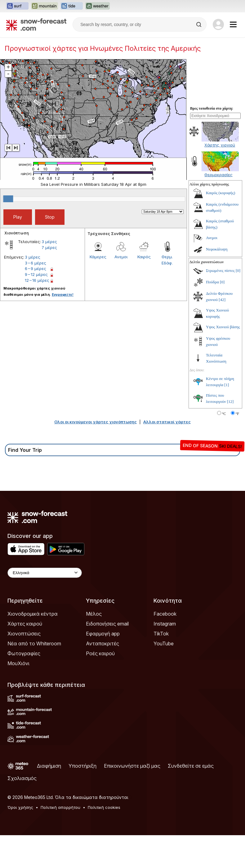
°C (224, 414)
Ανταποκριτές (102, 643)
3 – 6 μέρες (36, 263)
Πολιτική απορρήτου (60, 807)
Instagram (165, 624)
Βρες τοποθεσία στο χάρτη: (212, 108)
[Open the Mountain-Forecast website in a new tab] (45, 6)
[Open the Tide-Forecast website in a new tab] (72, 6)
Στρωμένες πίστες (220, 270)
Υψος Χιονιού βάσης (223, 327)
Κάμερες (98, 257)
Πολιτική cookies (104, 807)
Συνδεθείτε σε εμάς (191, 766)
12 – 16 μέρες (37, 280)
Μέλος (94, 614)
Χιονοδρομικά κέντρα (33, 614)
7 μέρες (49, 247)
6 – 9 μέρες (36, 268)
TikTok (161, 634)
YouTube (164, 643)
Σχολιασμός (22, 778)
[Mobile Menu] (233, 24)
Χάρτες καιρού (25, 624)
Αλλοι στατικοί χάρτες (167, 422)
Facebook (165, 614)
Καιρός (144, 257)
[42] (222, 300)
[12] (230, 401)
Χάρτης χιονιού (220, 145)
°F (237, 414)
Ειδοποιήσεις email (107, 624)
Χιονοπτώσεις (24, 634)
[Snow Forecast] (36, 24)
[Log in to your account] (218, 24)
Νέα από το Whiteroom (34, 643)
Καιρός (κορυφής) (220, 193)
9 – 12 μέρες (36, 274)
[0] (238, 270)
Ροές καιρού (100, 653)
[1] (227, 385)
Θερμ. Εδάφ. (167, 260)
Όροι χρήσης (20, 807)
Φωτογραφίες (24, 653)
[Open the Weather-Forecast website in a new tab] (98, 6)
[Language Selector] (45, 573)
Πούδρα (212, 282)
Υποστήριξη (82, 766)
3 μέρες (49, 242)
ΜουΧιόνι (18, 663)
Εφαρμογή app (103, 634)
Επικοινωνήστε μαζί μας (132, 766)
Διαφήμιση (49, 766)
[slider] (8, 199)
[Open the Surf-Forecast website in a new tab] (17, 6)
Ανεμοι (121, 257)
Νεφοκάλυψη (217, 249)
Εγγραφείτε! (63, 294)
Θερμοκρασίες (218, 175)
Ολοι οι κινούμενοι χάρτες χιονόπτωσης (96, 422)
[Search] (199, 24)
